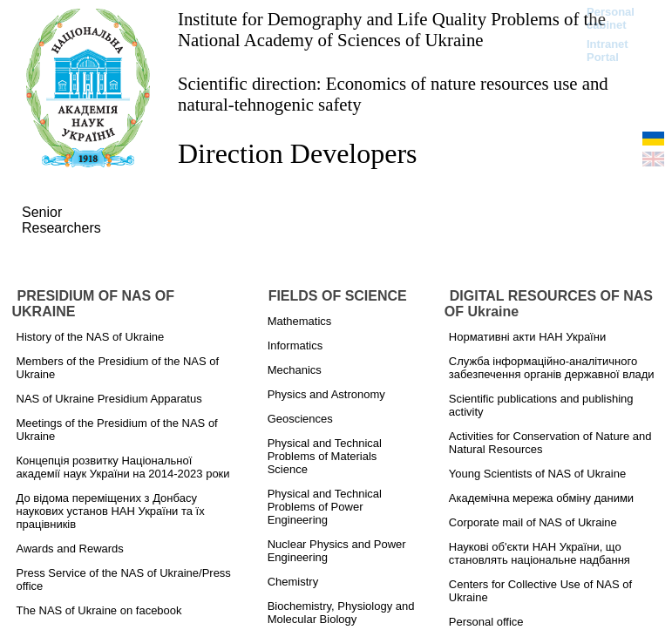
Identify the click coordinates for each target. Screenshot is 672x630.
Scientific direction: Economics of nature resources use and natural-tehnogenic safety (393, 94)
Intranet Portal (608, 51)
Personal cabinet (611, 18)
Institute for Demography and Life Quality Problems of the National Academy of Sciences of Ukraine (392, 29)
